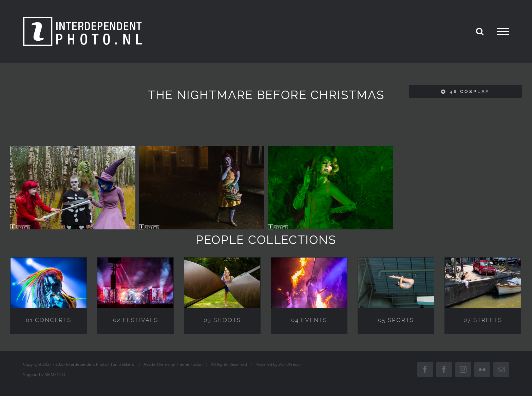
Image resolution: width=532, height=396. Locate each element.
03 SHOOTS (222, 320)
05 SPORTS (396, 320)
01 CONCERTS (49, 320)
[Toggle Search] (480, 31)
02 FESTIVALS (136, 320)
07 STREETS (483, 320)
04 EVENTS (309, 320)
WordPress (289, 364)
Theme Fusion (189, 364)
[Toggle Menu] (503, 32)
